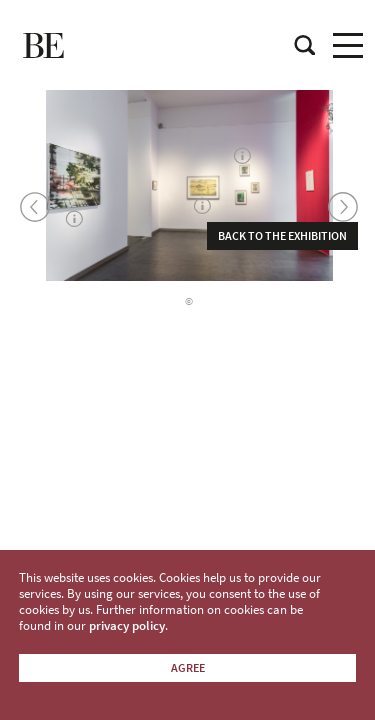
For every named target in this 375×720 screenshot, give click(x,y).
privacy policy (127, 625)
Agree (188, 667)
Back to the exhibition (282, 235)
